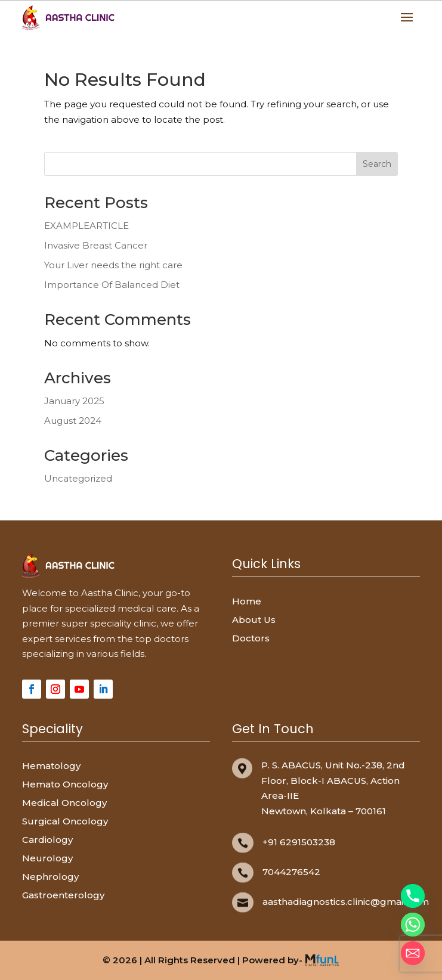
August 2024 (73, 421)
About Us (254, 620)
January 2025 (74, 401)
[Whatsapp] (413, 925)
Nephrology (50, 877)
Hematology (51, 766)
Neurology (47, 858)
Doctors (251, 638)
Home (247, 601)
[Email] (413, 953)
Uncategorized (78, 478)
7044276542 (291, 872)
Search (377, 164)
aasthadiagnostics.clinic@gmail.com (346, 902)
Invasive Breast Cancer (96, 245)
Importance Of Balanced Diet (112, 285)
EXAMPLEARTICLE (86, 226)
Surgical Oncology (65, 821)
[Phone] (413, 896)
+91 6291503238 (299, 842)
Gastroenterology (63, 895)
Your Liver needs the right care (113, 265)
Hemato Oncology (65, 784)
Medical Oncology (64, 803)
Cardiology (47, 840)
